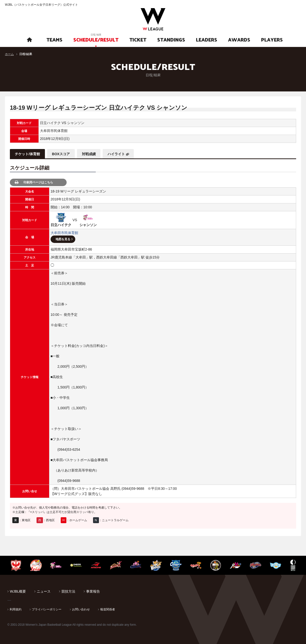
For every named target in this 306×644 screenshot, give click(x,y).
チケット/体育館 (27, 154)
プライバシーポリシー (47, 609)
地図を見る (63, 239)
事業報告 (93, 591)
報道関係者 (108, 609)
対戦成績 (89, 154)
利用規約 (16, 609)
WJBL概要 (18, 591)
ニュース (44, 591)
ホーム (9, 54)
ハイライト (116, 154)
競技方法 (68, 591)
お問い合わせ (81, 609)
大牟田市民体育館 (64, 233)
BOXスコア (61, 154)
